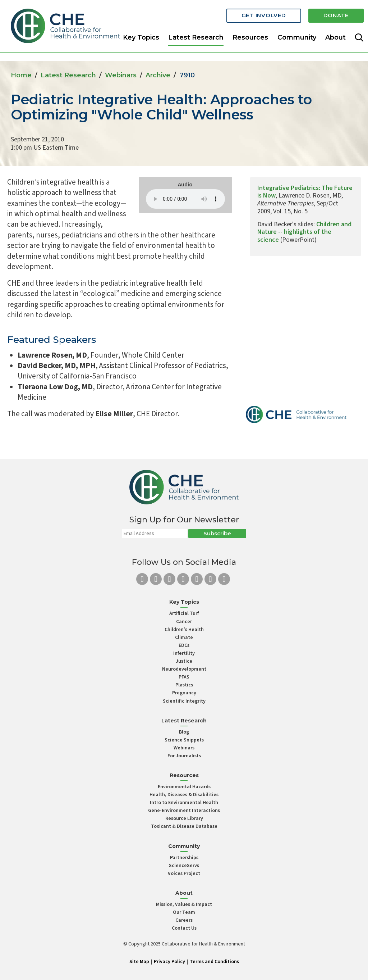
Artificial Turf (184, 613)
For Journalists (184, 756)
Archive (158, 75)
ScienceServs (184, 866)
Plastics (184, 685)
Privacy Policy (169, 962)
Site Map (139, 962)
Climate (184, 638)
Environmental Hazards (184, 787)
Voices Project (184, 874)
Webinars (121, 75)
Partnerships (184, 858)
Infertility (184, 653)
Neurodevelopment (184, 669)
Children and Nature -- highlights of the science (304, 232)
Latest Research (196, 37)
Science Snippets (184, 740)
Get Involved (264, 15)
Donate (336, 15)
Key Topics (141, 37)
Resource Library (184, 818)
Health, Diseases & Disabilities (184, 795)
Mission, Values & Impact (184, 904)
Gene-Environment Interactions (184, 811)
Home (21, 75)
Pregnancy (184, 693)
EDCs (184, 645)
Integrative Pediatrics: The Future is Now (305, 192)
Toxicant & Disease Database (184, 826)
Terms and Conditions (214, 962)
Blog (184, 732)
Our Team (184, 912)
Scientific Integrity (184, 701)
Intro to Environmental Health (184, 803)
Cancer (184, 622)
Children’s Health (184, 630)
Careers (184, 920)
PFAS (184, 677)
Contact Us (184, 928)
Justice (184, 661)
